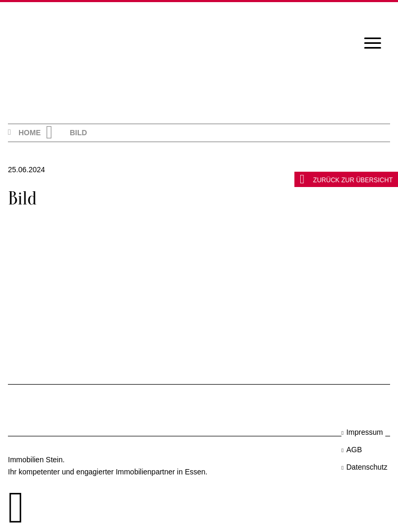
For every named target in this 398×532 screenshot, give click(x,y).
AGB (354, 450)
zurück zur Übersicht (346, 179)
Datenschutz (367, 467)
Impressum (364, 432)
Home (30, 133)
